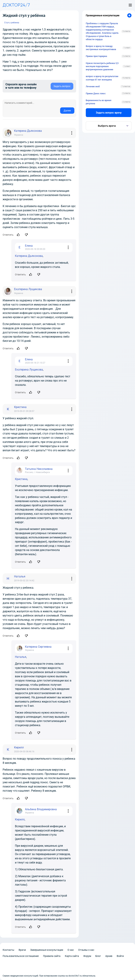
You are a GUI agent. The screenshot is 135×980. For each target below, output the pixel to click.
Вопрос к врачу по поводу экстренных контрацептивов (101, 48)
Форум (87, 956)
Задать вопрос (62, 86)
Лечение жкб (93, 86)
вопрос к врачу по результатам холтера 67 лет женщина (102, 78)
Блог (98, 956)
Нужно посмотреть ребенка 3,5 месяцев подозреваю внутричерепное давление (102, 66)
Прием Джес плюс (96, 93)
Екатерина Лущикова (29, 370)
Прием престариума (96, 56)
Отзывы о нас (86, 950)
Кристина (21, 479)
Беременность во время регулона (99, 102)
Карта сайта (72, 956)
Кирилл (20, 819)
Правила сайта (52, 956)
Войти (120, 956)
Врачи (22, 950)
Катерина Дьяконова (29, 256)
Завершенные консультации (47, 950)
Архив (109, 956)
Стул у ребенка (12, 23)
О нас (71, 950)
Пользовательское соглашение (21, 956)
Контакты (8, 950)
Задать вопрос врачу (109, 113)
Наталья (21, 657)
